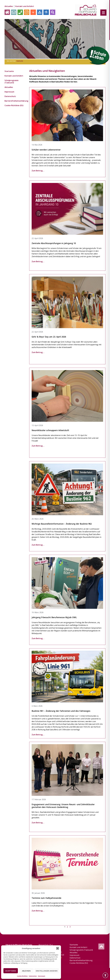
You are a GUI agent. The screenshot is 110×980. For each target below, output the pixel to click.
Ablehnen (26, 971)
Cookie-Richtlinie (22, 976)
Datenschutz (33, 976)
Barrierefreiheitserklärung (14, 101)
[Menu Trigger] (103, 13)
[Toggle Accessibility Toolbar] (105, 975)
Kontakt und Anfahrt (25, 6)
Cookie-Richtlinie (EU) (14, 105)
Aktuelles (9, 6)
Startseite (20, 61)
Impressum (42, 976)
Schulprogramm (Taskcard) (11, 81)
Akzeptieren (11, 971)
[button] (58, 948)
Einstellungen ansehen (47, 971)
